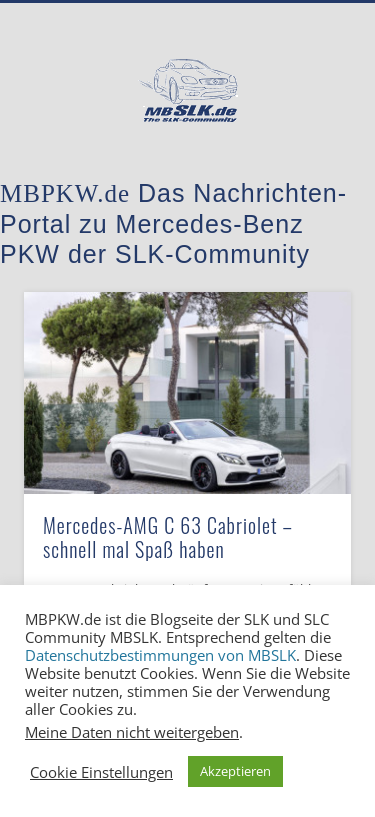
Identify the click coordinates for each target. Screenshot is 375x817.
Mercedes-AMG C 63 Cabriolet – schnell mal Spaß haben (168, 537)
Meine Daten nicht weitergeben (132, 732)
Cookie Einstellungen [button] (101, 772)
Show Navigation (303, 179)
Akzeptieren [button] (235, 771)
